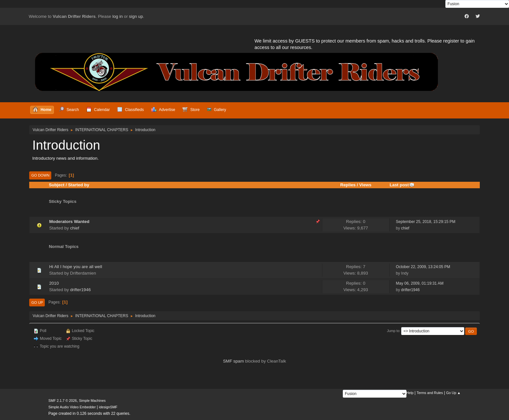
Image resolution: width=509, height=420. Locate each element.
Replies (348, 185)
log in (118, 16)
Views (366, 185)
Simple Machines (92, 401)
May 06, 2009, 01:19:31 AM (420, 283)
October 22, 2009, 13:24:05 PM (423, 267)
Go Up (37, 303)
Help (410, 393)
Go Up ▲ (453, 393)
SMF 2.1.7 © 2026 (63, 401)
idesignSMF (108, 407)
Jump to (393, 331)
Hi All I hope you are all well (75, 267)
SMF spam (233, 361)
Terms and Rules (430, 393)
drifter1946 (81, 290)
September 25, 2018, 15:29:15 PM (426, 222)
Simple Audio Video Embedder (72, 407)
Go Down (40, 175)
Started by (79, 185)
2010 (54, 283)
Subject (56, 185)
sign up (136, 16)
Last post (402, 185)
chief (75, 228)
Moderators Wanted (69, 222)
